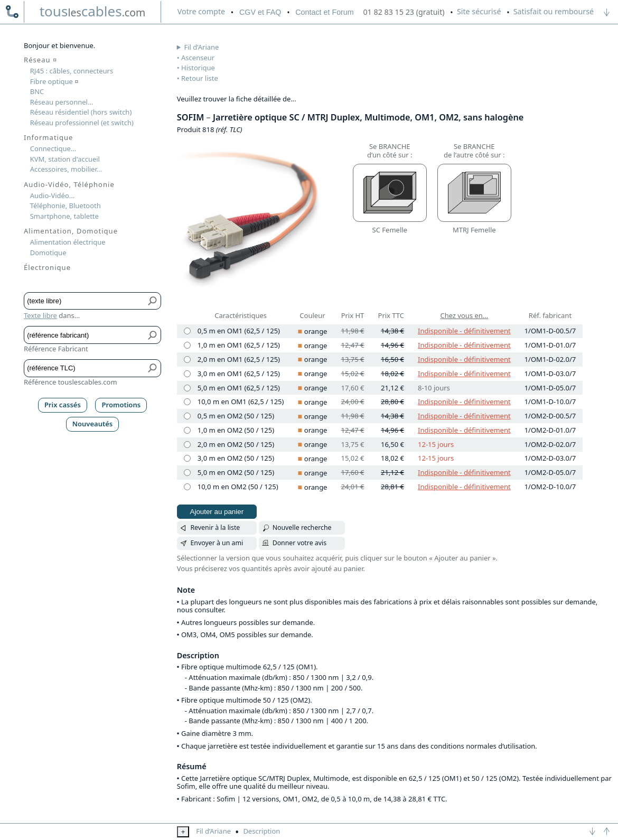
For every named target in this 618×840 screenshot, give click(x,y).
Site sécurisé (479, 11)
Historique (198, 68)
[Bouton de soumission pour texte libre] (153, 301)
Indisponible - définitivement (464, 331)
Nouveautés (93, 424)
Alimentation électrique (68, 242)
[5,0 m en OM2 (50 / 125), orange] (187, 473)
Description (261, 831)
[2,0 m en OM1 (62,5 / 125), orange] (187, 360)
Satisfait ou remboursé (554, 11)
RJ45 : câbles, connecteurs (72, 71)
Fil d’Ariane (202, 47)
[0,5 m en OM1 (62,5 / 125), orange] (187, 331)
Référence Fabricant (56, 349)
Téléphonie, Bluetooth (65, 206)
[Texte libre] (85, 301)
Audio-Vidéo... (53, 195)
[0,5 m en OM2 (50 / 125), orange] (187, 416)
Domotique (48, 253)
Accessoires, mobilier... (66, 169)
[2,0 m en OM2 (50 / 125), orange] (187, 445)
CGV (260, 12)
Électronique (47, 267)
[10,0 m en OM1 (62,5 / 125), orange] (187, 402)
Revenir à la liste (215, 528)
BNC (37, 91)
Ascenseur (198, 58)
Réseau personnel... (62, 102)
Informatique (48, 137)
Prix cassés (63, 405)
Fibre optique (54, 81)
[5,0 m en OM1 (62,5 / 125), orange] (187, 388)
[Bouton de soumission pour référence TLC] (153, 368)
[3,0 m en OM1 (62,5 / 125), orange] (187, 374)
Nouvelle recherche (302, 528)
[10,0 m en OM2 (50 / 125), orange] (187, 487)
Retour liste (200, 78)
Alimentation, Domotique (71, 231)
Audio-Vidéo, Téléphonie (69, 184)
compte (201, 11)
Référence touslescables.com (71, 382)
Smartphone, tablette (64, 216)
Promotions (121, 405)
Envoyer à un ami (217, 543)
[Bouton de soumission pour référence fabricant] (153, 335)
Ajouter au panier (217, 512)
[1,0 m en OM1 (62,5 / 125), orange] (187, 345)
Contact (324, 12)
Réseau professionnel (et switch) (82, 123)
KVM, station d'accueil (65, 159)
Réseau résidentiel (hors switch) (81, 112)
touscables (93, 11)
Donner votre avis (300, 543)
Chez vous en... (464, 315)
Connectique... (53, 148)
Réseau (40, 60)
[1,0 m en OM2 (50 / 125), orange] (187, 430)
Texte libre (40, 315)
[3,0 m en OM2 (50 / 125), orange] (187, 458)
